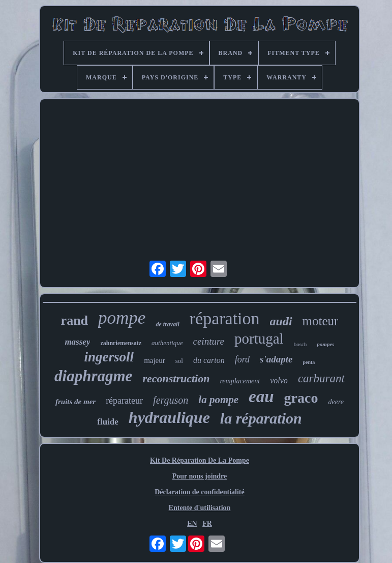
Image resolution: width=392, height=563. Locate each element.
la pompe (218, 400)
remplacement (240, 381)
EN (192, 524)
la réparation (261, 418)
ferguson (171, 400)
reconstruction (176, 378)
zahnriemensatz (121, 343)
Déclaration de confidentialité (200, 492)
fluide (108, 422)
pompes (325, 344)
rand (74, 320)
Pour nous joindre (200, 476)
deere (336, 402)
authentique (167, 343)
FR (207, 524)
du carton (209, 360)
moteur (321, 321)
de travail (167, 324)
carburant (321, 378)
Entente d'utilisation (200, 508)
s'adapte (276, 359)
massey (77, 342)
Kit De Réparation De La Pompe (200, 460)
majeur (155, 360)
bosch (300, 344)
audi (281, 321)
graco (301, 398)
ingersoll (109, 357)
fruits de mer (76, 402)
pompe (122, 318)
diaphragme (93, 376)
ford (242, 359)
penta (309, 362)
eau (261, 397)
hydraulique (169, 417)
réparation (225, 318)
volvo (279, 381)
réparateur (124, 401)
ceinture (208, 341)
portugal (259, 339)
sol (179, 361)
